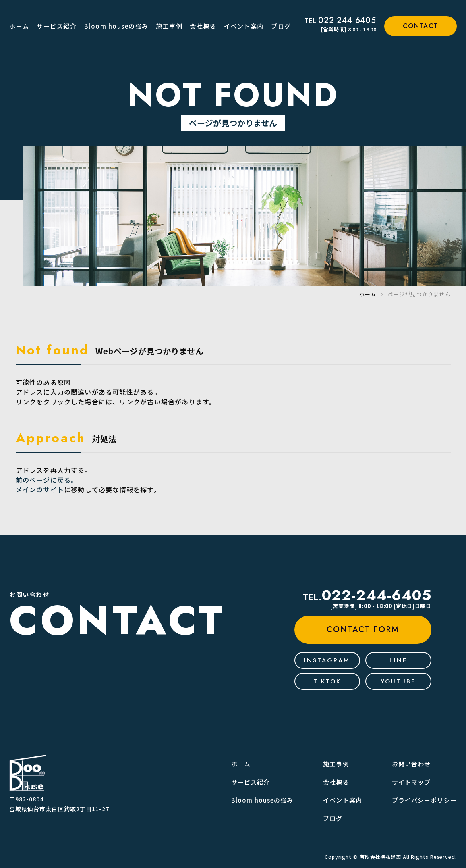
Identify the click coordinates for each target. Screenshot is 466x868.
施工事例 (169, 26)
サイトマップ (411, 782)
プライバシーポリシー (424, 800)
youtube (398, 681)
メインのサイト (40, 489)
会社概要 (203, 26)
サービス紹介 (57, 26)
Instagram (327, 660)
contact (421, 26)
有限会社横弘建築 (380, 857)
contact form (363, 630)
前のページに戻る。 (47, 480)
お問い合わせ (411, 764)
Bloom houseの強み (116, 26)
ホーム (19, 26)
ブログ (281, 26)
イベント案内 (244, 26)
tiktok (327, 681)
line (399, 660)
